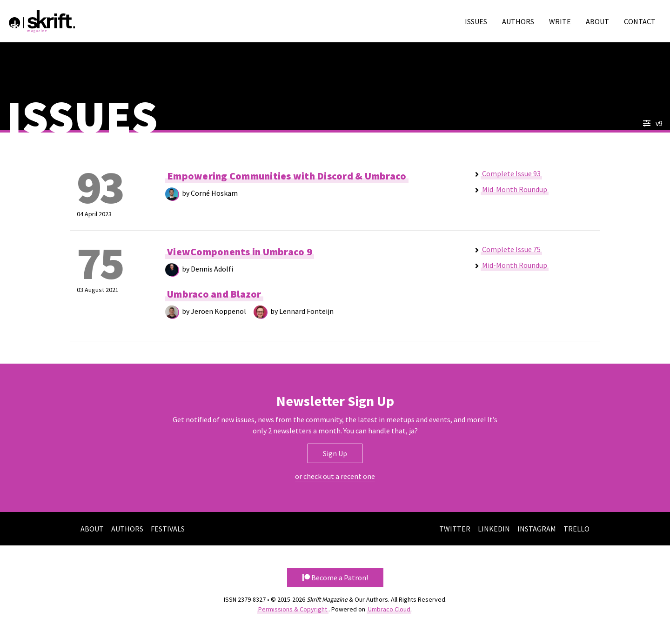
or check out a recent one (335, 476)
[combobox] (593, 123)
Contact (640, 21)
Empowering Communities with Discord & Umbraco (287, 176)
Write (560, 21)
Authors (518, 21)
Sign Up (335, 453)
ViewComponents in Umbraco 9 (240, 252)
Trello (576, 529)
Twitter (455, 529)
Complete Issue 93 (511, 173)
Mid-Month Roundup (515, 189)
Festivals (168, 529)
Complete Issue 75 (511, 249)
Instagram (537, 529)
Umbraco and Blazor (214, 294)
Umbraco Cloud (389, 609)
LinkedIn (494, 529)
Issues (476, 21)
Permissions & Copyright (293, 609)
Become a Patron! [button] (335, 578)
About (597, 21)
